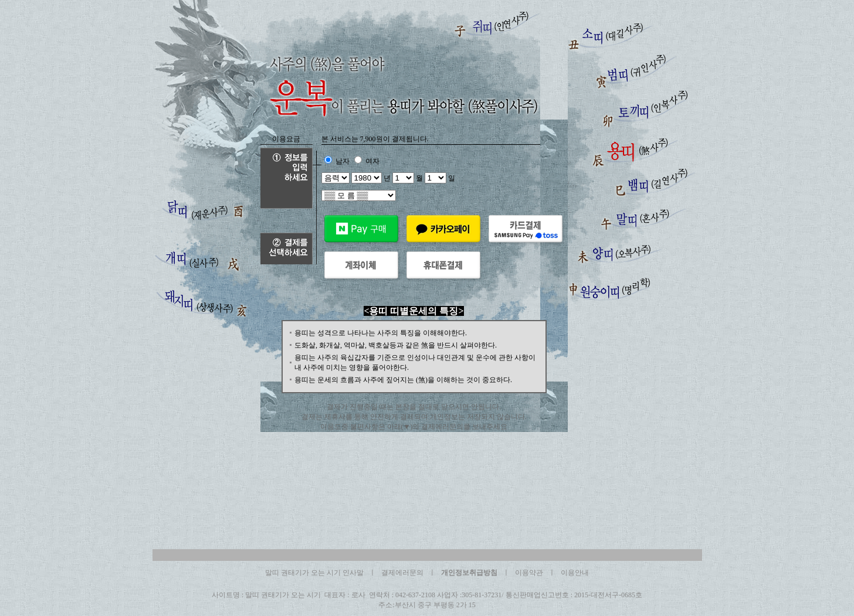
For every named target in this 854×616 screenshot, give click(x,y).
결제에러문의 (402, 573)
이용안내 (575, 573)
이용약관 (529, 573)
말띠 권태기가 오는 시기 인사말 (314, 573)
